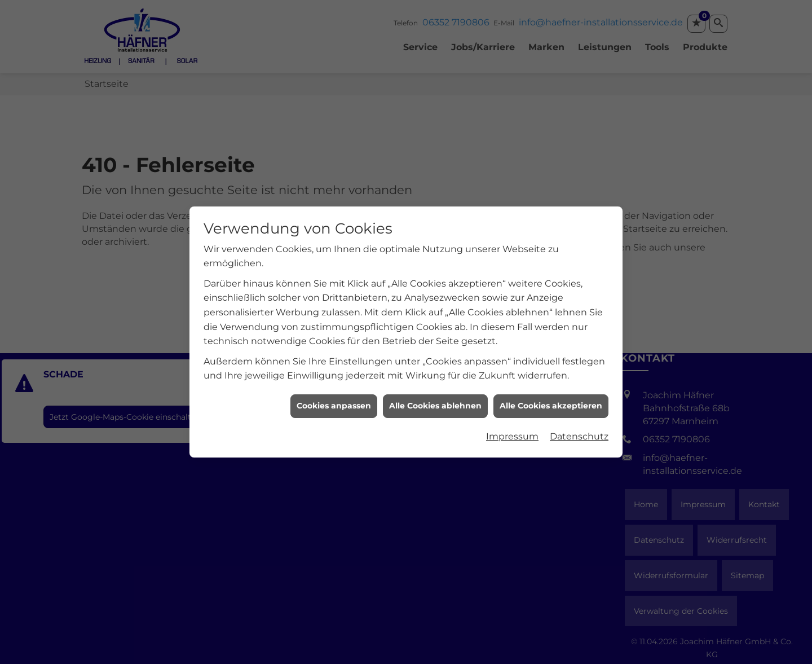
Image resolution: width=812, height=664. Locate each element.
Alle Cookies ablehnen (435, 385)
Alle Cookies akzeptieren (551, 385)
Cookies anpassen (334, 385)
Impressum (512, 416)
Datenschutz (579, 416)
